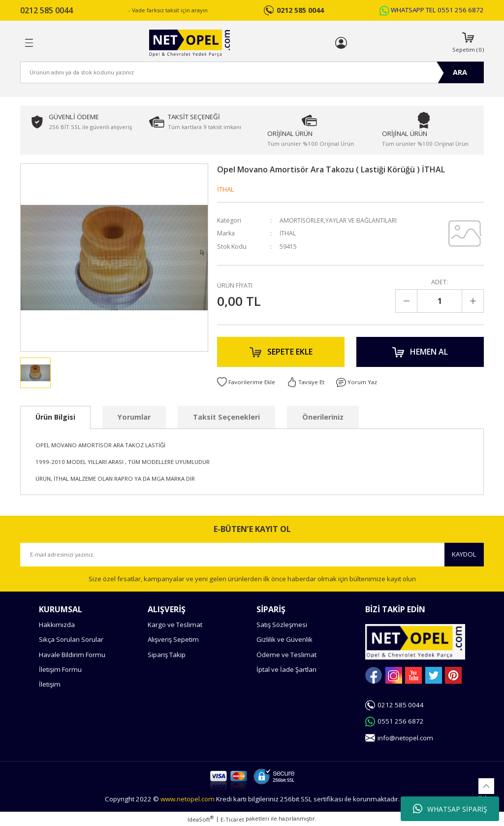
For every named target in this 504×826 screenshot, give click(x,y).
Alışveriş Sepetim (173, 639)
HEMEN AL (420, 352)
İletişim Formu (60, 669)
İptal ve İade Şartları (286, 669)
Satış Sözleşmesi (282, 625)
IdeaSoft (201, 819)
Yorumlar (134, 417)
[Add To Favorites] (246, 383)
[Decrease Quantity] (407, 301)
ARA (460, 72)
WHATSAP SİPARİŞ (450, 809)
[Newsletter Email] (252, 555)
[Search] (252, 72)
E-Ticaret (232, 819)
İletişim (50, 684)
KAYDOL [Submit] (464, 554)
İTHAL (226, 189)
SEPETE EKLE (281, 352)
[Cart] (468, 43)
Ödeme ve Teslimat (286, 655)
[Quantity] (440, 301)
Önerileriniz (323, 417)
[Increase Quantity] (472, 301)
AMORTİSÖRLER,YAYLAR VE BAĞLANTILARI (340, 220)
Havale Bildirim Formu (72, 655)
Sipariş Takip (167, 655)
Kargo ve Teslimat (175, 625)
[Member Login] (341, 43)
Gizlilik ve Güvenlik (284, 639)
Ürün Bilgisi (55, 417)
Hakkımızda (57, 625)
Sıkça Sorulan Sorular (71, 639)
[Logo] (189, 43)
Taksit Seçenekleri (226, 417)
